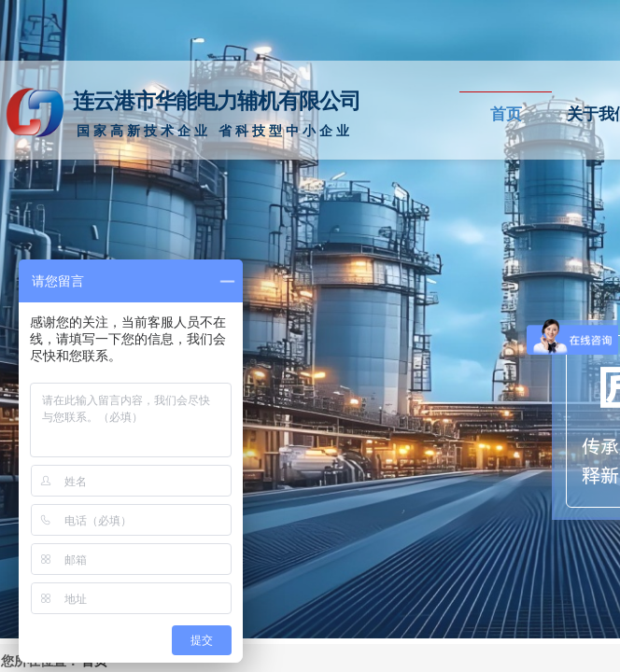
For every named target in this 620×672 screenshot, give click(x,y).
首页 (506, 114)
